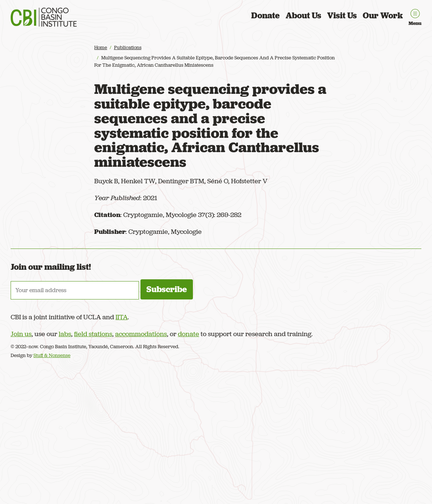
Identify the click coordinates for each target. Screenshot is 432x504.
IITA (122, 317)
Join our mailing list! (51, 267)
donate (188, 334)
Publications (128, 47)
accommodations (141, 334)
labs (65, 334)
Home (101, 47)
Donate (266, 15)
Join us (21, 334)
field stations (93, 334)
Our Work (383, 15)
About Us (303, 15)
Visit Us (342, 15)
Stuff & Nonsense (52, 355)
